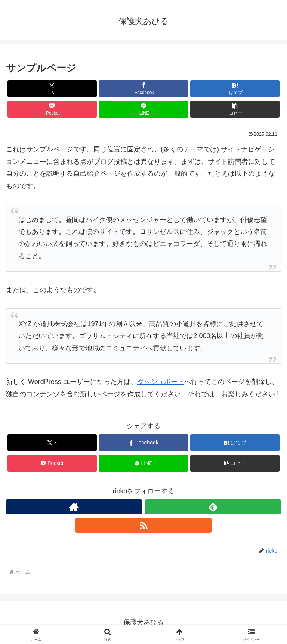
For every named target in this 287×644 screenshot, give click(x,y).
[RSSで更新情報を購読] (143, 525)
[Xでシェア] (52, 89)
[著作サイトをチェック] (74, 507)
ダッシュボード (161, 382)
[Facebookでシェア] (143, 89)
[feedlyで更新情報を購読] (213, 507)
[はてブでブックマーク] (235, 89)
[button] (235, 109)
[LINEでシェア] (143, 109)
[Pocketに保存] (52, 109)
